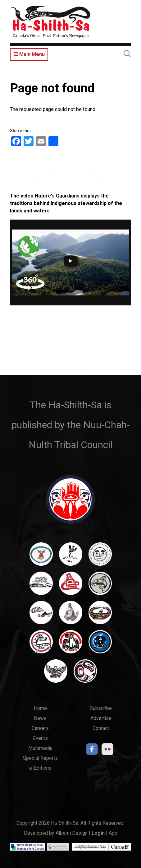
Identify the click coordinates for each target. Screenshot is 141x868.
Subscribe (101, 708)
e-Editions (40, 768)
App (113, 833)
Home (40, 708)
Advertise (101, 718)
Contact (101, 728)
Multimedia (40, 748)
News (40, 718)
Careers (40, 728)
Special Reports (40, 758)
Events (40, 738)
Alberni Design (72, 833)
